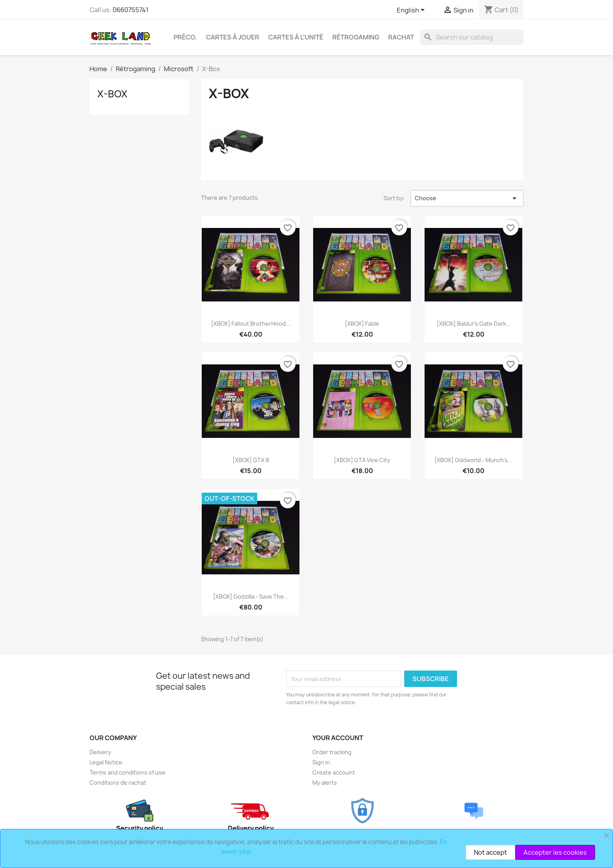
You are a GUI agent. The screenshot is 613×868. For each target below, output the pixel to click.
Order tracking (332, 752)
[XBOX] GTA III (251, 460)
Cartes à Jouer (233, 37)
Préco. (185, 37)
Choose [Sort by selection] (467, 198)
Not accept (490, 852)
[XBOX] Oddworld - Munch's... (473, 460)
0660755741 (131, 10)
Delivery (100, 752)
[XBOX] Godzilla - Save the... (251, 596)
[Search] (472, 37)
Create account (334, 772)
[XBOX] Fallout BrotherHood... (251, 324)
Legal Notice (106, 762)
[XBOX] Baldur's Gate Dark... (474, 324)
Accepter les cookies (555, 852)
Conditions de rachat (118, 783)
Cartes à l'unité (296, 37)
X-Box (112, 94)
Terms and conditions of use (127, 772)
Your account (338, 738)
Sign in (321, 762)
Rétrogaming (356, 37)
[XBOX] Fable (362, 324)
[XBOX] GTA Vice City (362, 460)
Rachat (401, 37)
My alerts (325, 783)
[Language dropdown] (412, 11)
